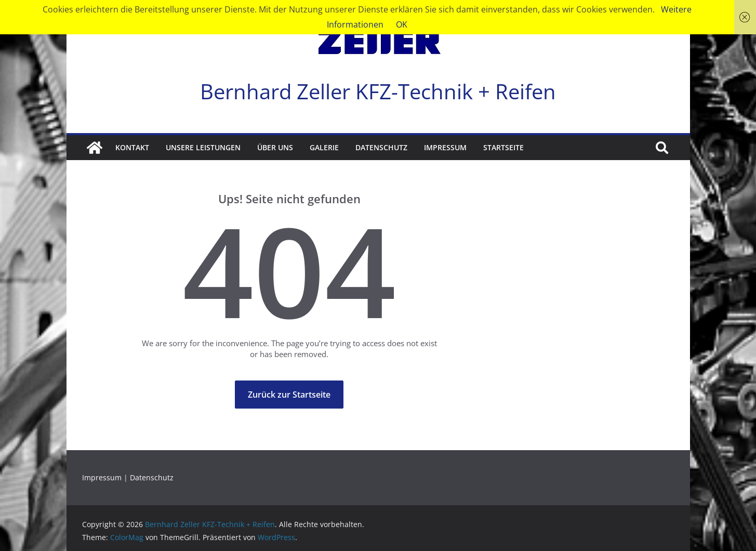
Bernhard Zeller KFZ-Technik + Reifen (378, 91)
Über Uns (275, 147)
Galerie (324, 147)
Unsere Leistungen (203, 147)
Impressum (445, 147)
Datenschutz (381, 147)
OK (402, 24)
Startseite (503, 147)
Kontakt (132, 147)
